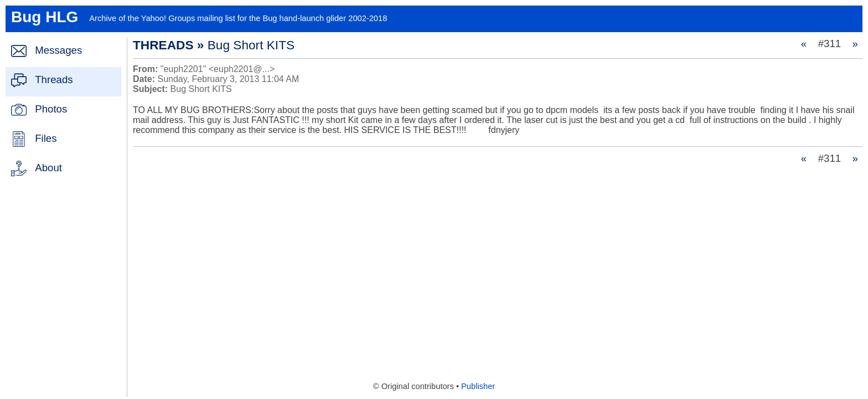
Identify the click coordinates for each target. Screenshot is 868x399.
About (48, 168)
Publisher (478, 386)
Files (46, 138)
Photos (51, 109)
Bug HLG (45, 17)
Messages (58, 50)
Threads (54, 80)
